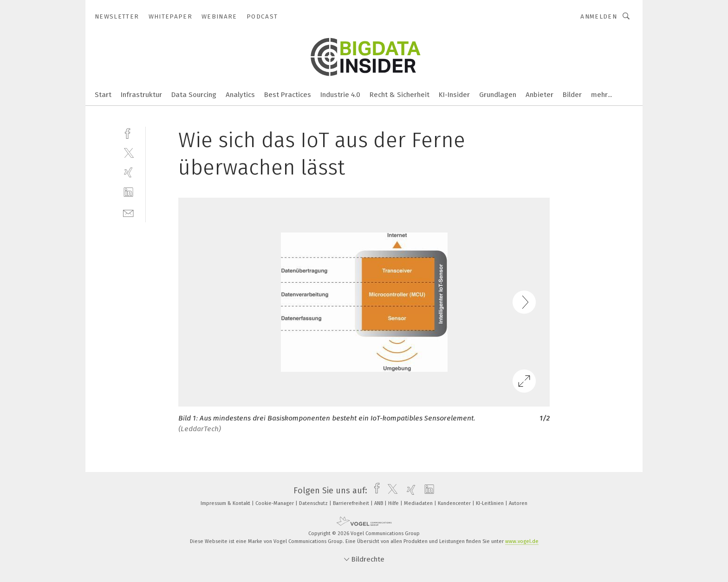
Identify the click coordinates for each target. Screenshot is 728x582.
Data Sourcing (194, 95)
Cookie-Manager (275, 503)
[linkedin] (128, 192)
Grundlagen (498, 95)
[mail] (128, 212)
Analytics (240, 95)
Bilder (572, 95)
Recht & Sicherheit (400, 95)
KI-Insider (454, 95)
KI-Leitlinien (491, 503)
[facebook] (128, 133)
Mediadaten (419, 503)
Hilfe (394, 503)
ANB (379, 503)
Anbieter (539, 95)
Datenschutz (314, 503)
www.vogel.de (522, 541)
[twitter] (128, 152)
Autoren (518, 503)
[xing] (128, 172)
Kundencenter (455, 503)
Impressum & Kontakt (226, 503)
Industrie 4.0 (340, 95)
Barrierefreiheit (352, 503)
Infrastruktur (141, 95)
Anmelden (599, 16)
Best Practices (288, 95)
